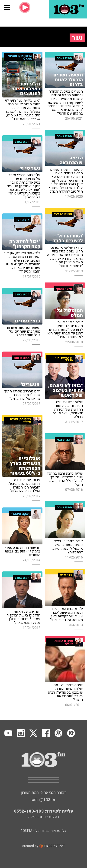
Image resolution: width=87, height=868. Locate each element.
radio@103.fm (43, 800)
